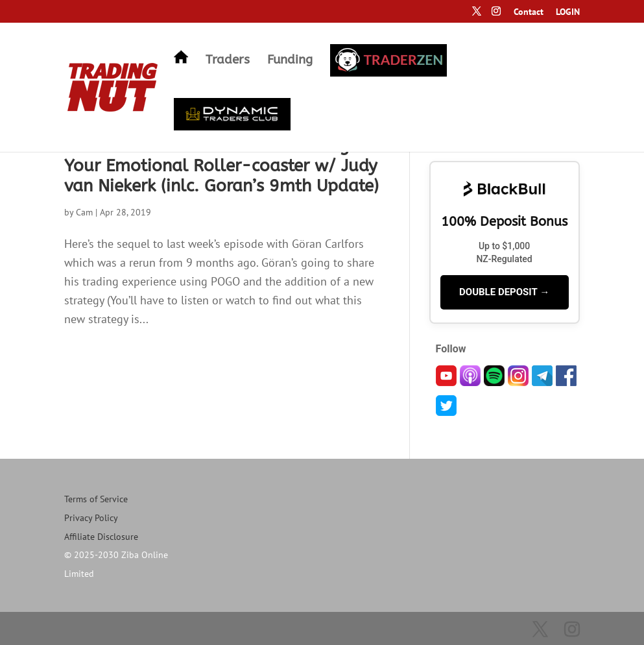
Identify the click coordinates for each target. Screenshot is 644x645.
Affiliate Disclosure (101, 537)
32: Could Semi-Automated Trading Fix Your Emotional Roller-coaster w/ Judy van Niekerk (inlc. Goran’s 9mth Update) (221, 166)
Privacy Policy (91, 518)
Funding (290, 61)
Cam (84, 212)
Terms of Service (96, 499)
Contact (529, 12)
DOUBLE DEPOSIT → (504, 292)
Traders (228, 61)
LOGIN (568, 12)
